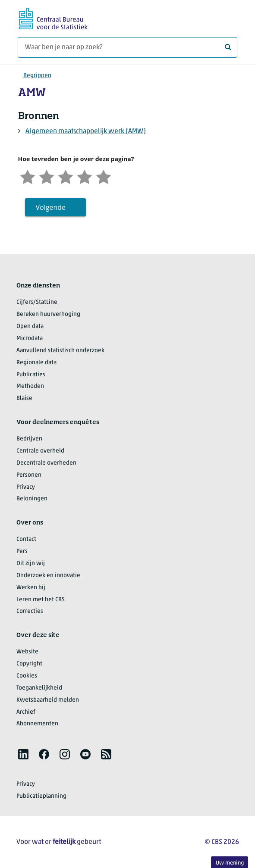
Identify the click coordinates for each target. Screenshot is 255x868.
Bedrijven (29, 439)
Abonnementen (37, 724)
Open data (30, 326)
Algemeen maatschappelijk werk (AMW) (86, 131)
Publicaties (31, 375)
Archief (26, 712)
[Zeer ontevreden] (28, 176)
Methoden (30, 386)
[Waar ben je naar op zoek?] (127, 47)
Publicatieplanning (41, 796)
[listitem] (23, 754)
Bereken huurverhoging (48, 314)
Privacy (26, 487)
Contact (26, 539)
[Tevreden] (85, 176)
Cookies (27, 676)
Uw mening (230, 863)
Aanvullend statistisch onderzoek (60, 351)
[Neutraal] (66, 176)
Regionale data (36, 363)
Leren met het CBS (41, 600)
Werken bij (31, 588)
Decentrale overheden (46, 463)
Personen (29, 475)
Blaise (24, 398)
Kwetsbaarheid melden (48, 700)
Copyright (29, 664)
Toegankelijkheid (39, 688)
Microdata (30, 339)
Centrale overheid (40, 451)
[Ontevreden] (47, 176)
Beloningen (32, 499)
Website (27, 652)
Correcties (30, 611)
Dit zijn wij (31, 564)
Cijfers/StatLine (37, 302)
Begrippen (37, 76)
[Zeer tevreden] (104, 176)
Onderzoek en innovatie (48, 576)
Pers (22, 551)
